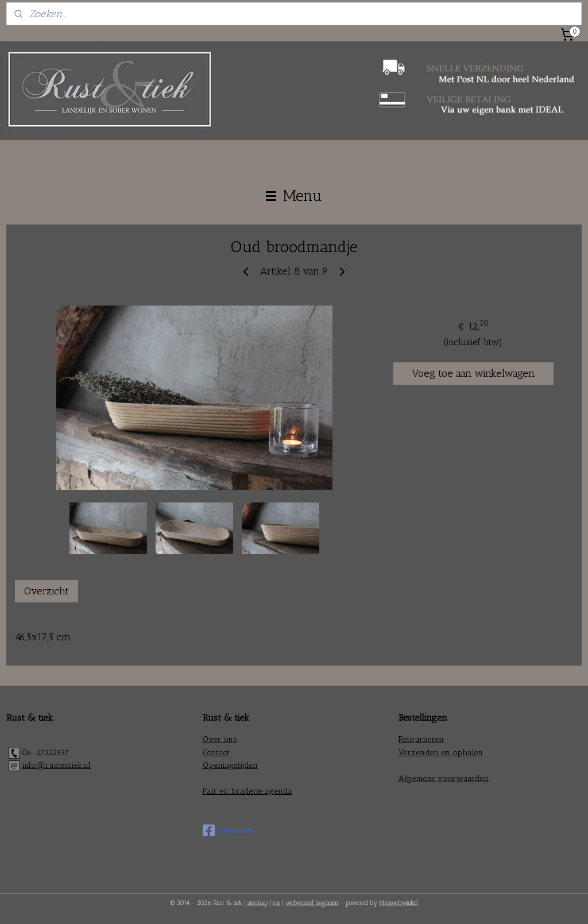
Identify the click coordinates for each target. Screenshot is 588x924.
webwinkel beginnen (312, 903)
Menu (294, 196)
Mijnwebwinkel (399, 903)
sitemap (258, 903)
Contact (216, 753)
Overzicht (47, 591)
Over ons (220, 739)
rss (276, 903)
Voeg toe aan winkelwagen (473, 373)
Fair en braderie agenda (247, 791)
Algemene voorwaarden (444, 778)
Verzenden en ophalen (441, 753)
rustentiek (228, 830)
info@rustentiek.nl (56, 765)
